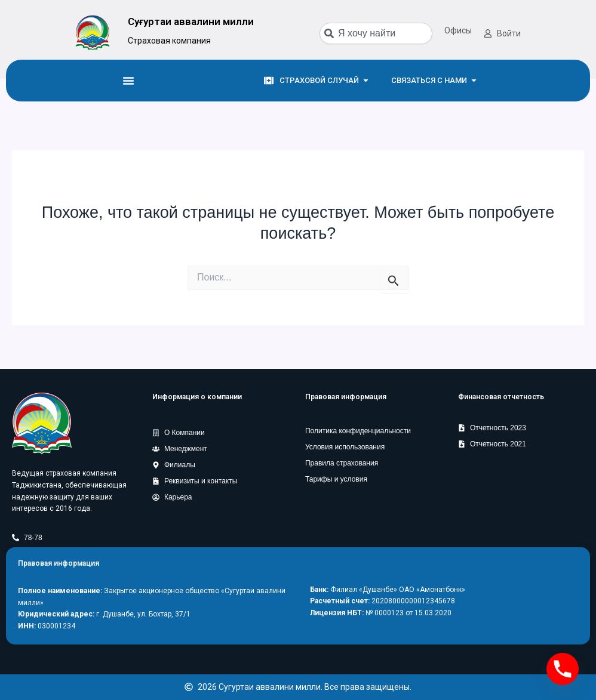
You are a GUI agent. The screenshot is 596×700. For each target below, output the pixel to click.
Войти (509, 33)
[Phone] (563, 669)
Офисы (458, 30)
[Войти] (488, 33)
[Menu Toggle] (128, 81)
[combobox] (376, 33)
